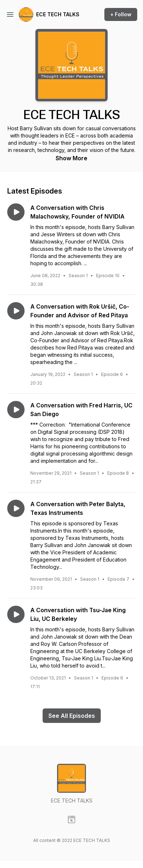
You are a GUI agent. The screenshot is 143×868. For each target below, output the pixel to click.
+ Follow (121, 14)
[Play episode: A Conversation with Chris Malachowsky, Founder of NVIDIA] (16, 212)
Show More (71, 158)
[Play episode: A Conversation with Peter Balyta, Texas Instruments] (16, 508)
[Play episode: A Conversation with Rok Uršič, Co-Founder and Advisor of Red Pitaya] (16, 311)
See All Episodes (72, 716)
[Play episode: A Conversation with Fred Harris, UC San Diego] (16, 410)
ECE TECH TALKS (58, 14)
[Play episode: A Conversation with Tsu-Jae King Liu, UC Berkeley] (16, 614)
